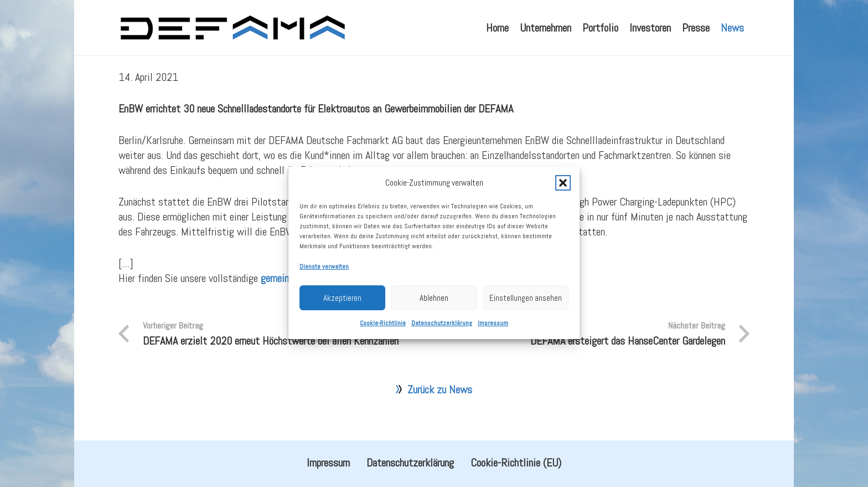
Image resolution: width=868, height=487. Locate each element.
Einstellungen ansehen (526, 313)
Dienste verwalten (324, 282)
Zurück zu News (440, 416)
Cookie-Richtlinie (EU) (516, 463)
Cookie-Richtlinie (383, 339)
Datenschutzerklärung (442, 339)
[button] (563, 198)
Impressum (493, 339)
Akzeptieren (342, 313)
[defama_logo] (232, 28)
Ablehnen (434, 313)
